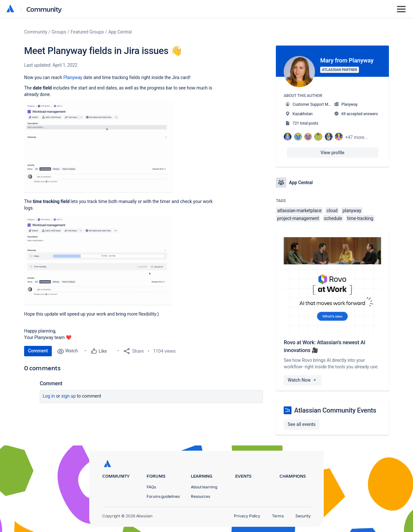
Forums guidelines (163, 496)
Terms (278, 516)
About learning (204, 487)
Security (303, 516)
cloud (332, 211)
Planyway (73, 77)
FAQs (151, 487)
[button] (99, 147)
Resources (200, 496)
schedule (333, 218)
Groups (59, 32)
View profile (332, 153)
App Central (120, 32)
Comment (38, 351)
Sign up (69, 396)
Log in (49, 396)
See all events (301, 424)
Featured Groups (87, 32)
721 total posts (305, 123)
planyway (352, 211)
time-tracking (360, 218)
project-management (298, 218)
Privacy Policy (247, 516)
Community (44, 9)
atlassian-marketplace (299, 211)
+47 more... (357, 137)
